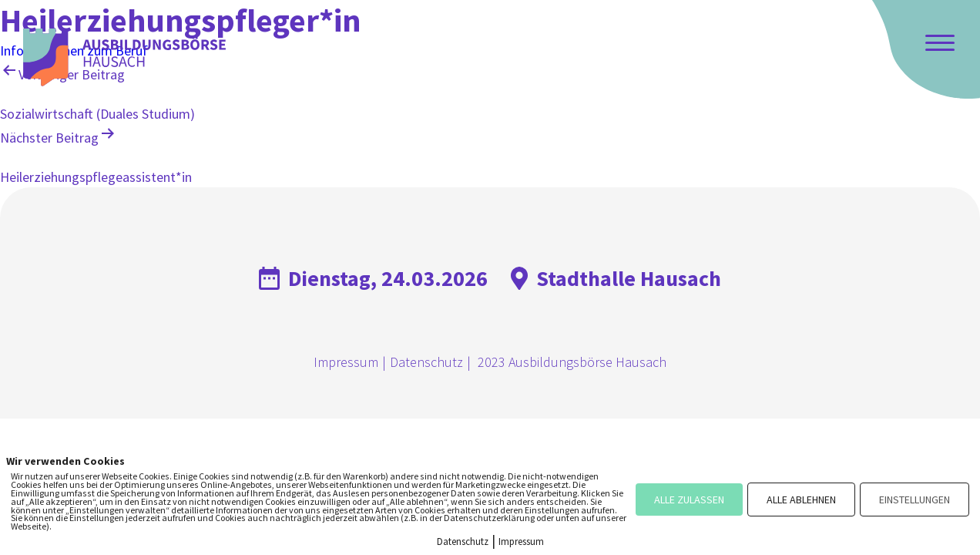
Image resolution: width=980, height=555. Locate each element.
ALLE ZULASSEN (689, 499)
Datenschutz (426, 362)
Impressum (346, 362)
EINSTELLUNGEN (915, 499)
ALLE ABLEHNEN (801, 499)
